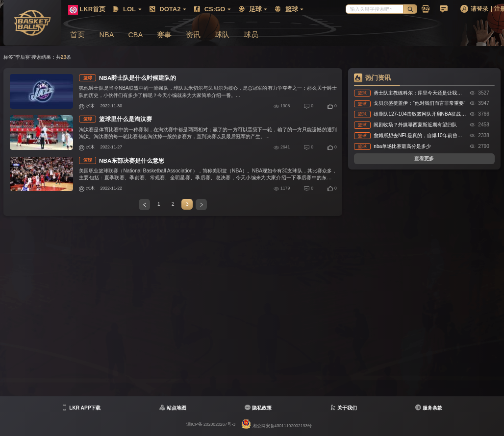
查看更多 (424, 158)
